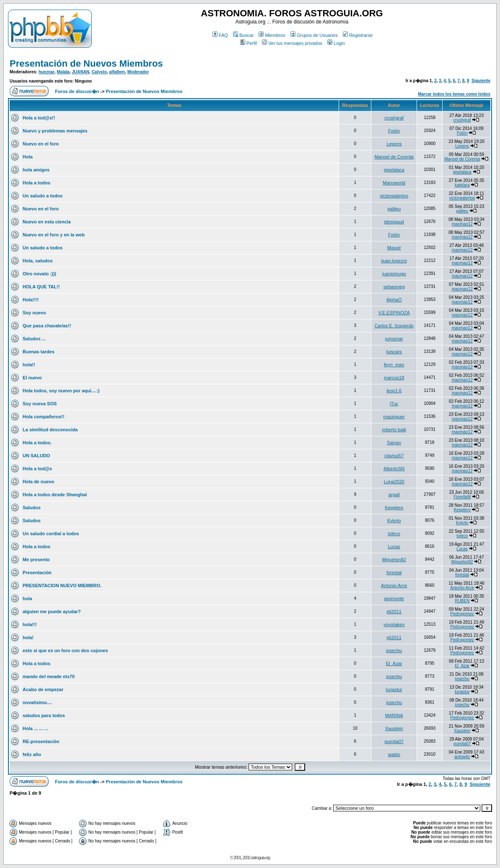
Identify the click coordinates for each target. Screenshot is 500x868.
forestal (394, 573)
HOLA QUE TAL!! (41, 287)
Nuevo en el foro (41, 144)
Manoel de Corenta (394, 157)
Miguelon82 (394, 560)
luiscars (394, 352)
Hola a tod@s (37, 469)
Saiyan (394, 443)
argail (394, 495)
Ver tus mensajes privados (292, 43)
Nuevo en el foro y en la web (54, 235)
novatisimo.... (37, 702)
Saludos (32, 508)
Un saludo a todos (43, 196)
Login (336, 43)
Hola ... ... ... (35, 728)
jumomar (394, 339)
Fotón (394, 131)
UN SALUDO (36, 456)
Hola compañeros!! (44, 417)
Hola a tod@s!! (39, 118)
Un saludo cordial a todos (51, 534)
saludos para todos (44, 715)
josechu (394, 650)
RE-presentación (41, 741)
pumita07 (394, 741)
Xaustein (394, 728)
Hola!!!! (31, 300)
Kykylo (394, 521)
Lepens (394, 144)
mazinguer (394, 417)
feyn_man (394, 365)
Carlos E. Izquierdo (394, 326)
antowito (462, 757)
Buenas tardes (39, 352)
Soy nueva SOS (40, 404)
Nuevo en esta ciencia (47, 222)
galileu (394, 209)
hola (27, 599)
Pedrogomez (462, 614)
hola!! (29, 365)
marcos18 (394, 378)
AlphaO (394, 300)
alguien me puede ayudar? (52, 611)
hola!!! (30, 624)
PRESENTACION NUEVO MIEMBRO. (62, 586)
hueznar (47, 72)
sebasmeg (394, 287)
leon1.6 (394, 391)
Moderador (138, 72)
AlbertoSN (394, 469)
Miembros (272, 35)
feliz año (32, 754)
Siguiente (481, 81)
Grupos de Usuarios (314, 35)
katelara (462, 185)
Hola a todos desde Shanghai (55, 495)
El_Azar (394, 663)
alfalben (117, 72)
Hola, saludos (38, 261)
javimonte (394, 599)
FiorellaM (462, 497)
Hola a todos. (37, 443)
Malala (63, 72)
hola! (28, 637)
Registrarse (358, 35)
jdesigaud (394, 222)
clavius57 (394, 456)
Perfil (249, 43)
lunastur (394, 689)
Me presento (36, 560)
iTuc (394, 404)
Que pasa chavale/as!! (47, 326)
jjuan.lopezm (394, 261)
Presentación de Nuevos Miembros (86, 63)
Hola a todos (36, 183)
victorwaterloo (394, 196)
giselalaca (394, 170)
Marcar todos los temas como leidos (454, 94)
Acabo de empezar (43, 689)
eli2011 (394, 611)
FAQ (220, 35)
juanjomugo (394, 274)
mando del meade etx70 (49, 676)
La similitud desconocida (50, 430)
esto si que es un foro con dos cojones (65, 650)
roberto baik (394, 430)
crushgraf (394, 118)
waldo (394, 754)
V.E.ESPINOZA (394, 313)
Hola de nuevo (38, 482)
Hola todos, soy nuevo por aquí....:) (61, 391)
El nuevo (32, 378)
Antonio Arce (394, 586)
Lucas (394, 547)
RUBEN (462, 601)
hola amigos (36, 170)
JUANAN (80, 72)
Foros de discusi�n (77, 91)
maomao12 (462, 224)
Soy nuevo (34, 313)
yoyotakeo (394, 624)
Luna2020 (394, 482)
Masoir (394, 248)
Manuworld (394, 183)
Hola (28, 157)
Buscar (243, 35)
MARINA (394, 715)
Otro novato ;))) (39, 274)
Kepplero (394, 508)
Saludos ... (34, 339)
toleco (394, 534)
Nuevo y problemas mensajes (55, 131)
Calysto (99, 72)
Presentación (37, 573)
